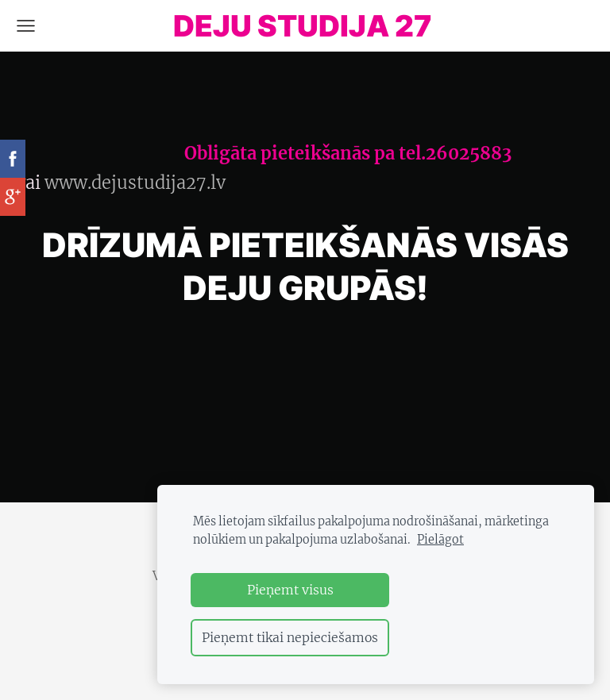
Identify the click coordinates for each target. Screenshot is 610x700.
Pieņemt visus (290, 590)
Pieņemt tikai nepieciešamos (290, 637)
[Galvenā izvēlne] (26, 26)
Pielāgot (440, 540)
